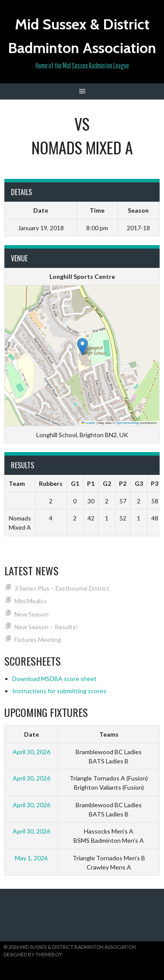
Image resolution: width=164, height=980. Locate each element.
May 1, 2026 (31, 858)
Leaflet (88, 423)
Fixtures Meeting (38, 640)
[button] (82, 347)
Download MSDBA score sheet (54, 679)
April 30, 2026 (31, 752)
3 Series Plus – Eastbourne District (62, 588)
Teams (109, 734)
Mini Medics (31, 601)
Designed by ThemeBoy (33, 954)
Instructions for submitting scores (59, 691)
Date (31, 734)
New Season (31, 614)
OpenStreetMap (127, 423)
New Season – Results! (46, 627)
